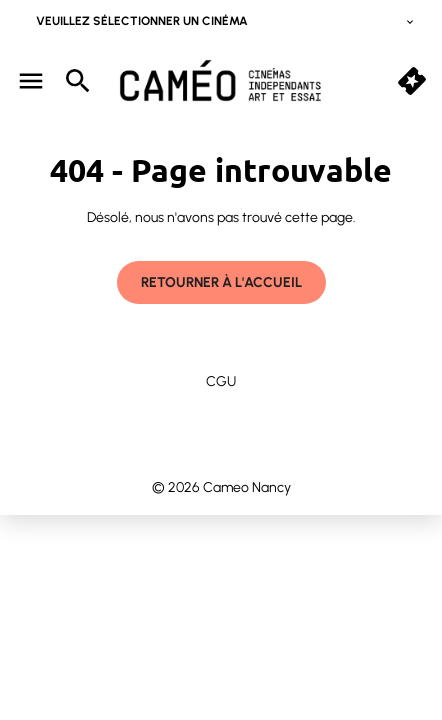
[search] (78, 81)
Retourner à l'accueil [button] (221, 282)
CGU (221, 381)
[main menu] (31, 81)
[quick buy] (412, 81)
